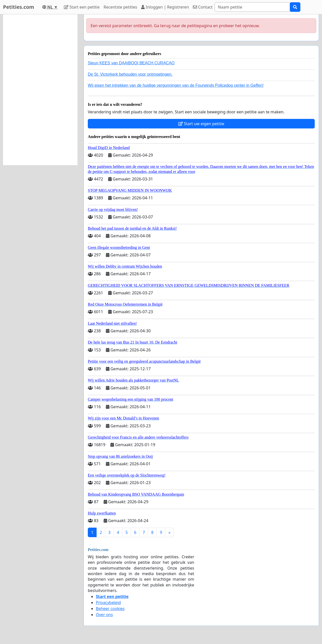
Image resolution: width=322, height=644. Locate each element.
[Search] (252, 7)
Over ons (104, 615)
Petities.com (19, 7)
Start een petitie (82, 7)
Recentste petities (120, 7)
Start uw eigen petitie (201, 124)
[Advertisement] (40, 90)
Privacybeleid (108, 603)
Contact (203, 7)
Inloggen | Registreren (165, 7)
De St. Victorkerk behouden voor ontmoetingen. (130, 74)
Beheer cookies (110, 609)
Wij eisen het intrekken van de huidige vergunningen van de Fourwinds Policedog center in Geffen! (176, 85)
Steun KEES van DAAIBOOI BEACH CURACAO (131, 63)
